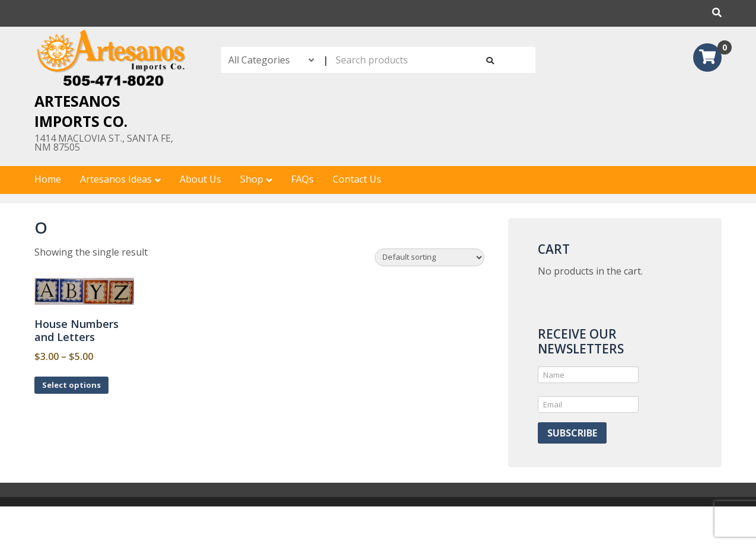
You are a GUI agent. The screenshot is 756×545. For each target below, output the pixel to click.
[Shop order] (430, 257)
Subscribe (572, 433)
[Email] (588, 404)
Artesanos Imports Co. (81, 111)
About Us (200, 179)
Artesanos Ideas (116, 179)
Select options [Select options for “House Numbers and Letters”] (71, 385)
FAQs (302, 179)
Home (48, 179)
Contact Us (357, 179)
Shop (252, 179)
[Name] (588, 375)
